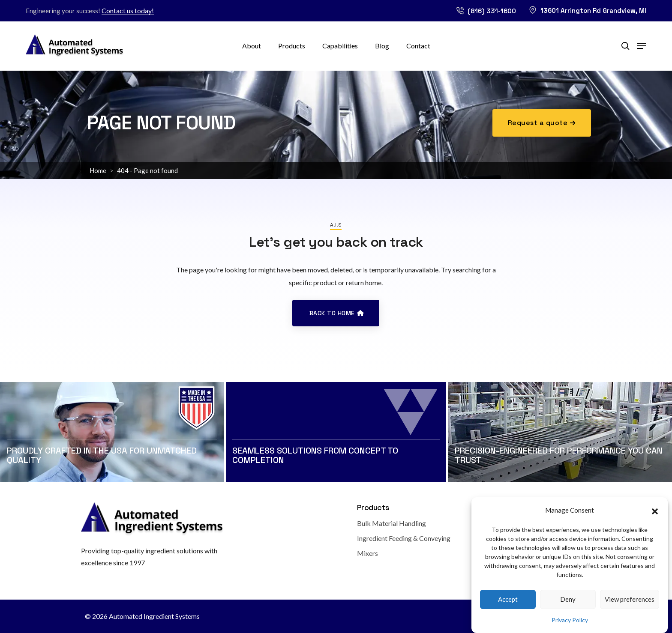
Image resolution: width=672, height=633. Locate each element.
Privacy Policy (570, 626)
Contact (418, 46)
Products (292, 46)
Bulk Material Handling (391, 523)
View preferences (630, 606)
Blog (382, 46)
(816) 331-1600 (486, 11)
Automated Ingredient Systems (154, 616)
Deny (568, 606)
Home (98, 170)
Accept (508, 606)
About (252, 46)
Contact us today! (128, 10)
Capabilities (340, 46)
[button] (655, 517)
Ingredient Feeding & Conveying (404, 538)
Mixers (367, 553)
